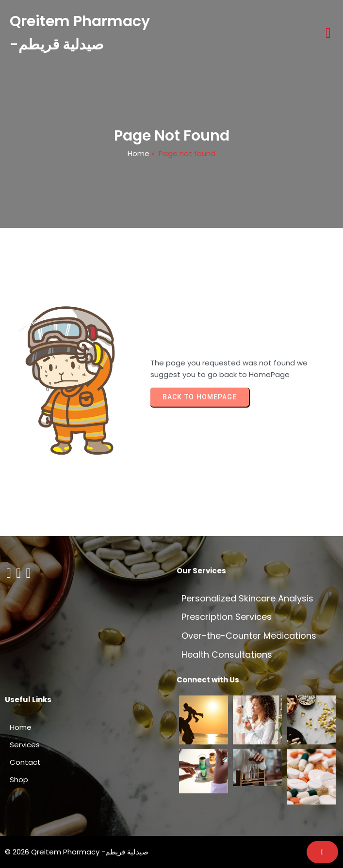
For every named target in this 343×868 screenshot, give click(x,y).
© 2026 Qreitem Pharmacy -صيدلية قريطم (77, 852)
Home (139, 153)
